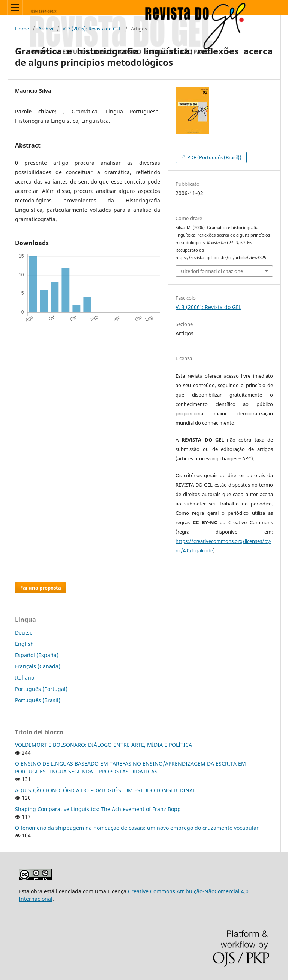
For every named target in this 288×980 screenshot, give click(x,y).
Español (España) (37, 655)
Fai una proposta (41, 588)
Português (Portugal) (41, 689)
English (24, 644)
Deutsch (25, 632)
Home (22, 29)
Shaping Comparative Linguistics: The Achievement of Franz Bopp (98, 809)
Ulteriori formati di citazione (212, 271)
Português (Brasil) (38, 700)
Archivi (46, 29)
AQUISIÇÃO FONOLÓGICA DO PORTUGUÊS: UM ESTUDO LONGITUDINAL (105, 790)
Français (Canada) (38, 666)
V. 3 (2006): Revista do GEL (92, 29)
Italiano (25, 678)
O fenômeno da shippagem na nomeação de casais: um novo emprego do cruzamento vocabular (137, 828)
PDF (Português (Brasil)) (214, 157)
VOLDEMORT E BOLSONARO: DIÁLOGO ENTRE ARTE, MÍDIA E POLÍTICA (103, 745)
